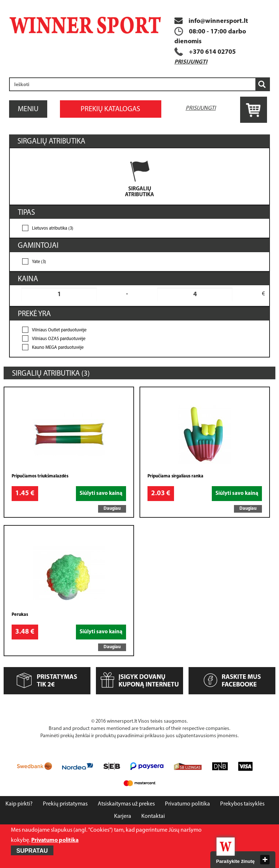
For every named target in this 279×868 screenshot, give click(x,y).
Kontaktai (153, 816)
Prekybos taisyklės (242, 804)
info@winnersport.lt (211, 21)
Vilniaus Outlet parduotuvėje (59, 330)
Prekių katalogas (110, 109)
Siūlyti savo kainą (101, 494)
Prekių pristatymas (65, 804)
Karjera (123, 816)
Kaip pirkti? (19, 804)
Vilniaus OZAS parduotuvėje (59, 339)
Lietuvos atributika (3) (53, 229)
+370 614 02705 (212, 52)
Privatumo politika (187, 804)
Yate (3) (39, 262)
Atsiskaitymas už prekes (126, 804)
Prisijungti (191, 62)
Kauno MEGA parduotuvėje (58, 348)
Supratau (32, 851)
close (265, 860)
